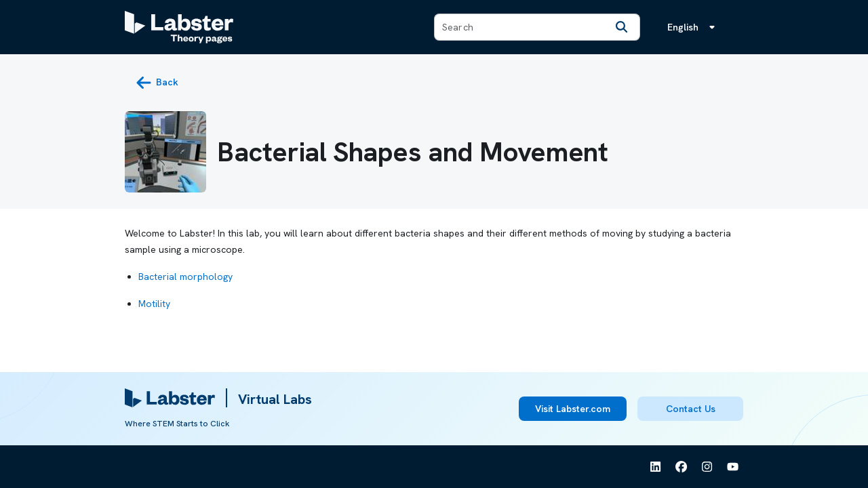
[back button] (157, 83)
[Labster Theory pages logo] (179, 27)
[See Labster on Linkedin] (656, 467)
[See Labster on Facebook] (682, 467)
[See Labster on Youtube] (733, 467)
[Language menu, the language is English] (694, 27)
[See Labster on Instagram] (707, 467)
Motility (154, 304)
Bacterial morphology (185, 277)
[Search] (622, 27)
